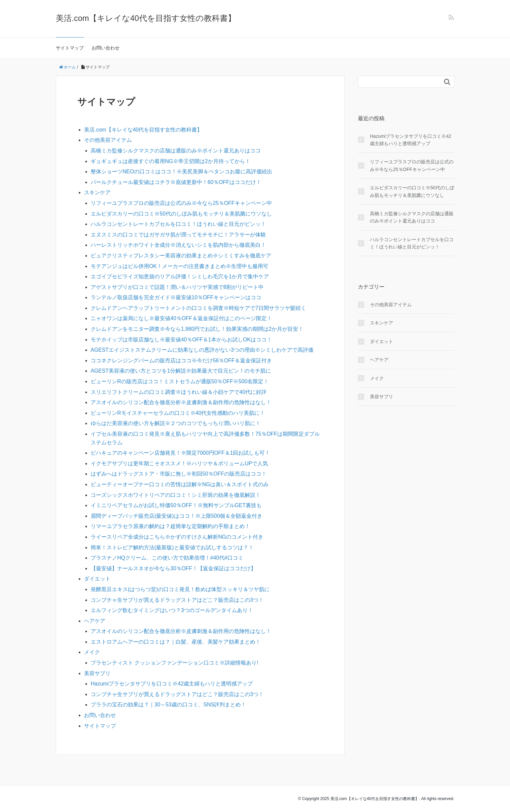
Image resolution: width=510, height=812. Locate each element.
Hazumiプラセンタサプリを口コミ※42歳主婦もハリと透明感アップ (172, 684)
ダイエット (97, 579)
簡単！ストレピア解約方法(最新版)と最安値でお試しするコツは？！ (172, 547)
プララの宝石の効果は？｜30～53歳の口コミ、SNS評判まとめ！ (169, 705)
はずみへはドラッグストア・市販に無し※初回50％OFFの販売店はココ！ (179, 474)
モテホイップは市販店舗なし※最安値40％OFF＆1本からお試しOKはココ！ (181, 340)
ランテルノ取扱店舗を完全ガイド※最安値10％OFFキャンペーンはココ (176, 297)
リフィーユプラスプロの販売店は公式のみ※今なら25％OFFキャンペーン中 (181, 203)
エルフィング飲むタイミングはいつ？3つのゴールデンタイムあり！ (172, 610)
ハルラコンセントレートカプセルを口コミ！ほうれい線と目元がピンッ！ (178, 224)
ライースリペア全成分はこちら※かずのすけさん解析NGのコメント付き (177, 537)
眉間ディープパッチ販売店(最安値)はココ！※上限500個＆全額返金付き (176, 516)
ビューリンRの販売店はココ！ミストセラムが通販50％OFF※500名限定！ (180, 381)
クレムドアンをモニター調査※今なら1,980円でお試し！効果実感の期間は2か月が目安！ (197, 329)
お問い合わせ (106, 48)
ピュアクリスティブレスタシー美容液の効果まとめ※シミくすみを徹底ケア (181, 256)
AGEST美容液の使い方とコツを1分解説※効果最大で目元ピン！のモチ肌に (181, 371)
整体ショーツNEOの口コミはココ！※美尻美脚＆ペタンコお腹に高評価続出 (181, 172)
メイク (92, 652)
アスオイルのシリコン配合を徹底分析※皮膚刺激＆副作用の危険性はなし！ (181, 402)
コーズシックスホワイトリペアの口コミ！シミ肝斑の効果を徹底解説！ (176, 495)
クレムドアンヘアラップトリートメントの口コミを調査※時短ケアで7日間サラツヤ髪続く (198, 308)
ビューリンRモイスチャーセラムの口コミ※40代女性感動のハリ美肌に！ (178, 413)
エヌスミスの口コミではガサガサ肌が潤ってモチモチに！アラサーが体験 (178, 235)
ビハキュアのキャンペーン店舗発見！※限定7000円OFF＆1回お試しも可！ (180, 453)
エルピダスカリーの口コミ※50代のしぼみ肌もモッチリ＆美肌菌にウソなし (181, 214)
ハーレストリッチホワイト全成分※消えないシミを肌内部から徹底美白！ (178, 245)
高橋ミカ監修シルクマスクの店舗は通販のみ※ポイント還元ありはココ (176, 151)
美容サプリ (97, 673)
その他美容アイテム (108, 140)
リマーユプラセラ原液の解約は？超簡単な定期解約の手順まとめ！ (170, 526)
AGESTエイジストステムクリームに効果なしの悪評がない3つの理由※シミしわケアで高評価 (202, 350)
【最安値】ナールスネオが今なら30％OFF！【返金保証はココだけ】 (173, 568)
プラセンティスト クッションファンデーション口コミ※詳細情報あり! (174, 663)
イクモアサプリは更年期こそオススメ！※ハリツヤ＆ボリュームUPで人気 (179, 463)
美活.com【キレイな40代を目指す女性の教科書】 (146, 18)
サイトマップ (70, 48)
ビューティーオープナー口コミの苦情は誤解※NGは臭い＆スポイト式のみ (180, 484)
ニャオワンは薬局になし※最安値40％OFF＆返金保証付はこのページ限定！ (181, 318)
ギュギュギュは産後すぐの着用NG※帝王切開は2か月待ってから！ (170, 161)
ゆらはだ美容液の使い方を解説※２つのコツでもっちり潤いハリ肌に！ (176, 423)
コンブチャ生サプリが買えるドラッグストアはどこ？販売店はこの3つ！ (177, 600)
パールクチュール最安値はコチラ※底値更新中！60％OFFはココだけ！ (176, 182)
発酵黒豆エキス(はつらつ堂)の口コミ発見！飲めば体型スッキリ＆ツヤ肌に (180, 589)
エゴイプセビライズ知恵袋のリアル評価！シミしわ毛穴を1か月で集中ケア (180, 276)
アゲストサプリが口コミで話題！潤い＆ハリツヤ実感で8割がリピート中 (177, 287)
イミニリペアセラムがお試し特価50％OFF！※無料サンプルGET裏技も (176, 505)
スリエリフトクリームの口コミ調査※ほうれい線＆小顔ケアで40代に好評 (179, 392)
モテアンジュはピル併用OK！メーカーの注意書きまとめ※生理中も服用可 (179, 266)
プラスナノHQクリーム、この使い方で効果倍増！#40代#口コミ (167, 558)
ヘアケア (95, 621)
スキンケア (97, 192)
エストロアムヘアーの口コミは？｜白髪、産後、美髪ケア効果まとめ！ (176, 642)
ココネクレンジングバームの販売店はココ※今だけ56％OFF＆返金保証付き (181, 361)
